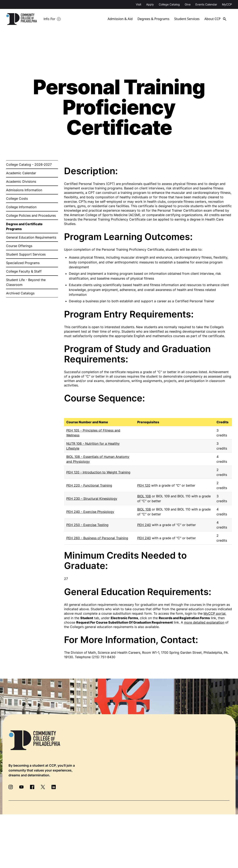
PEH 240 (144, 525)
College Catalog (169, 4)
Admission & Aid (120, 19)
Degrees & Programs (153, 19)
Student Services (187, 19)
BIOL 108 (144, 496)
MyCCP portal (214, 613)
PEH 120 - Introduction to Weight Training (98, 472)
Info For (49, 19)
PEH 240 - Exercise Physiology (90, 512)
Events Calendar (206, 4)
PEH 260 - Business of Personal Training (97, 538)
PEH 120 (144, 485)
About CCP (214, 19)
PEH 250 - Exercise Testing (87, 525)
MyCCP (227, 4)
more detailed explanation (204, 622)
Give (188, 4)
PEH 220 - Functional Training (89, 485)
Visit (139, 4)
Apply (150, 4)
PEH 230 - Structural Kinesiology (92, 499)
